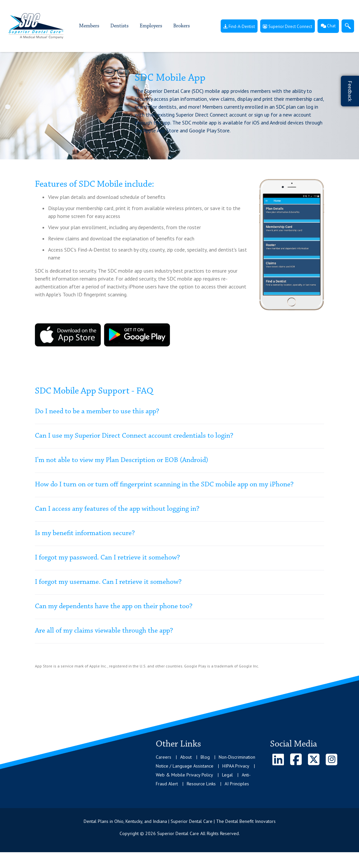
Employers (151, 26)
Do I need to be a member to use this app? (97, 412)
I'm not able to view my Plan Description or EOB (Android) (122, 460)
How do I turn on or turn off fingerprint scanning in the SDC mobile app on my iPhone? (164, 485)
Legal (227, 775)
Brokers (181, 26)
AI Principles (237, 784)
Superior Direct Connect (288, 27)
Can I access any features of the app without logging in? (117, 509)
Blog (205, 757)
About (186, 757)
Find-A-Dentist (239, 27)
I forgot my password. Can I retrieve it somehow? (107, 558)
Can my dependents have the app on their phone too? (114, 607)
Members (89, 26)
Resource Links (201, 784)
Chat (328, 26)
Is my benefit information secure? (85, 533)
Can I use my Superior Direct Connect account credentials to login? (134, 436)
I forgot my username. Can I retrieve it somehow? (108, 582)
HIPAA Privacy (236, 766)
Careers (164, 757)
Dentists (119, 26)
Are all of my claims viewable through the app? (104, 631)
